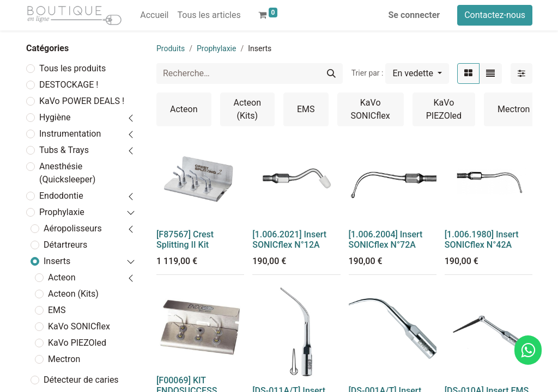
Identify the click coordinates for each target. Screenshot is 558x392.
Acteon (62, 277)
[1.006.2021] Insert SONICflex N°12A (289, 240)
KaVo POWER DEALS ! (82, 101)
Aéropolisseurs (73, 228)
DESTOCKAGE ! (69, 85)
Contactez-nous (495, 15)
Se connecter (414, 15)
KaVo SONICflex (79, 326)
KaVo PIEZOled (77, 343)
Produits (171, 48)
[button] (417, 73)
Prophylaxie (62, 212)
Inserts (57, 261)
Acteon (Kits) (73, 294)
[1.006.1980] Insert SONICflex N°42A (482, 240)
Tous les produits (72, 68)
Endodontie (61, 196)
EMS (57, 310)
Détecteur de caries (81, 380)
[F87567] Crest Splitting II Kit (185, 240)
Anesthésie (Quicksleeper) (67, 173)
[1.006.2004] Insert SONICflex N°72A (386, 240)
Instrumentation (70, 134)
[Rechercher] (331, 73)
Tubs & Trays (64, 150)
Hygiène (55, 117)
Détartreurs (65, 245)
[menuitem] (154, 15)
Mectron (64, 359)
